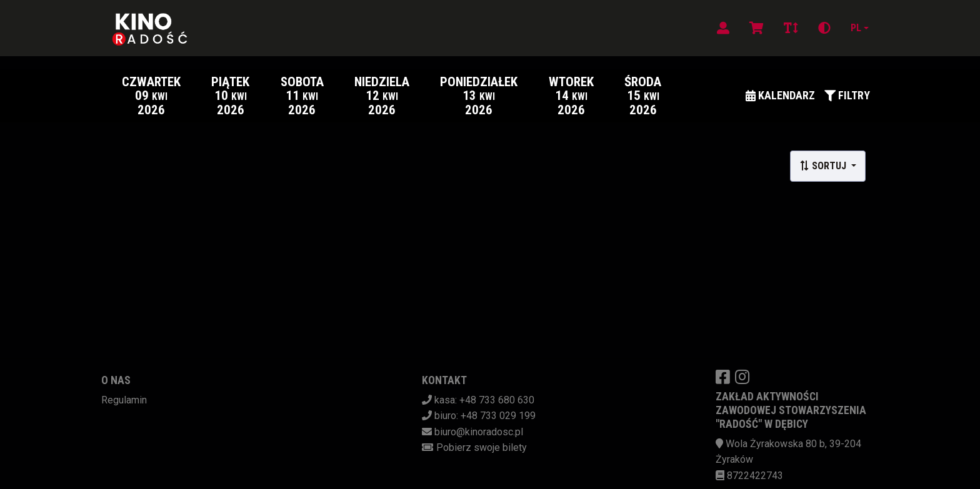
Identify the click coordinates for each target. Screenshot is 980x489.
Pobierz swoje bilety (482, 447)
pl (856, 28)
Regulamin (124, 400)
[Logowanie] (723, 28)
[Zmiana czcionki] (791, 28)
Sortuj (824, 166)
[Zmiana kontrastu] (824, 28)
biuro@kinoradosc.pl (479, 432)
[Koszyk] (757, 28)
